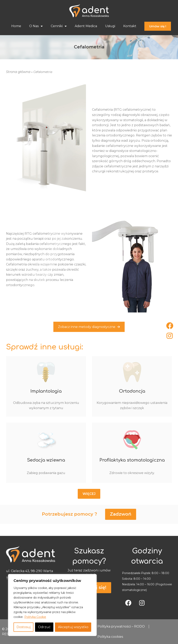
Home (16, 26)
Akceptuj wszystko (73, 627)
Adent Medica (86, 26)
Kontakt (130, 26)
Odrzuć (44, 627)
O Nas (36, 26)
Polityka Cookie (35, 617)
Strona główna (18, 72)
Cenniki (59, 26)
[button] (89, 494)
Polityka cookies (110, 637)
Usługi (110, 26)
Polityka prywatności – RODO (121, 626)
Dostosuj (24, 627)
